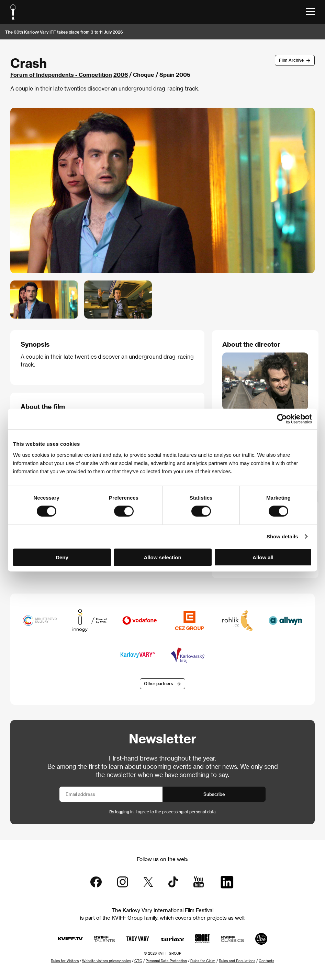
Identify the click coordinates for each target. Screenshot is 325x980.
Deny (62, 557)
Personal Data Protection (166, 961)
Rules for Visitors (65, 961)
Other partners (158, 683)
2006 (121, 75)
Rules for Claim (203, 961)
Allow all (263, 557)
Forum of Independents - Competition (61, 75)
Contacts (266, 961)
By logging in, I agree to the (162, 812)
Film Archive (291, 60)
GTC (138, 961)
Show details (282, 536)
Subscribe (214, 794)
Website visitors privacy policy (107, 961)
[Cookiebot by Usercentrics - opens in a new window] (282, 419)
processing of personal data (189, 812)
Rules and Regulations (237, 961)
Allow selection (162, 557)
